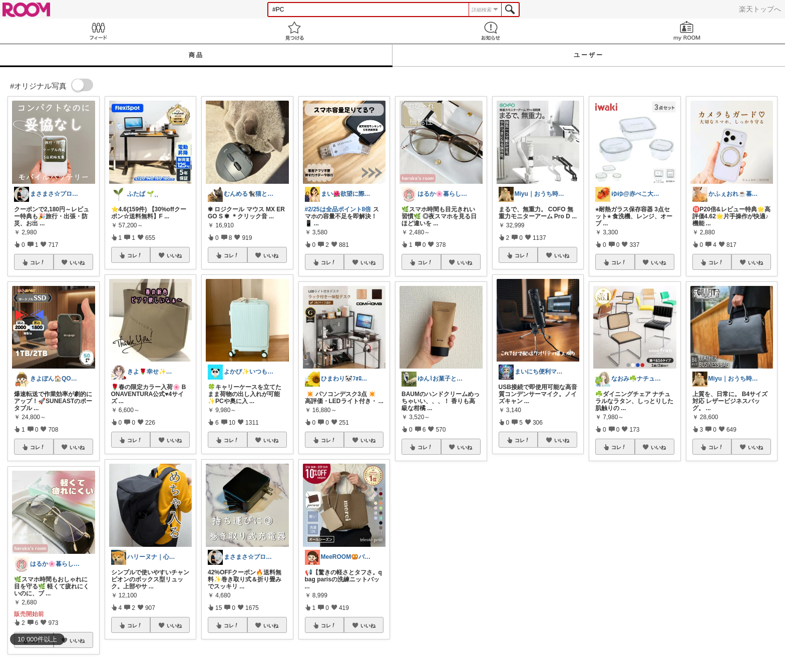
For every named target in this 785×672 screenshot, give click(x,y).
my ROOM (687, 31)
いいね (77, 262)
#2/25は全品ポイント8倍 (338, 209)
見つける (294, 31)
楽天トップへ (760, 9)
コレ (38, 262)
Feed (98, 31)
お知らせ (491, 31)
